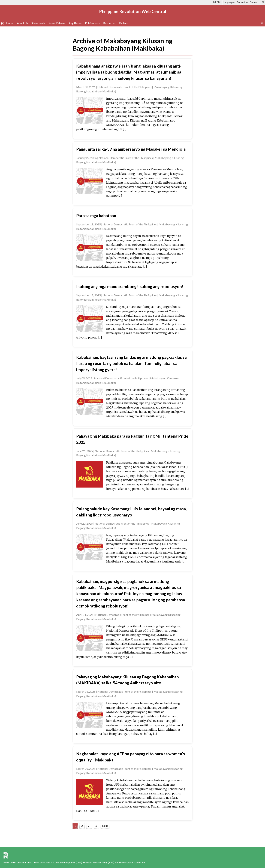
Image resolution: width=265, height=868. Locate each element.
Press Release (57, 23)
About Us (22, 23)
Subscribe (242, 2)
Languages (229, 2)
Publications (92, 23)
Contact (254, 2)
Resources (109, 23)
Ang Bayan (75, 23)
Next (105, 826)
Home (10, 23)
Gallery (123, 23)
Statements (38, 23)
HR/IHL (217, 2)
